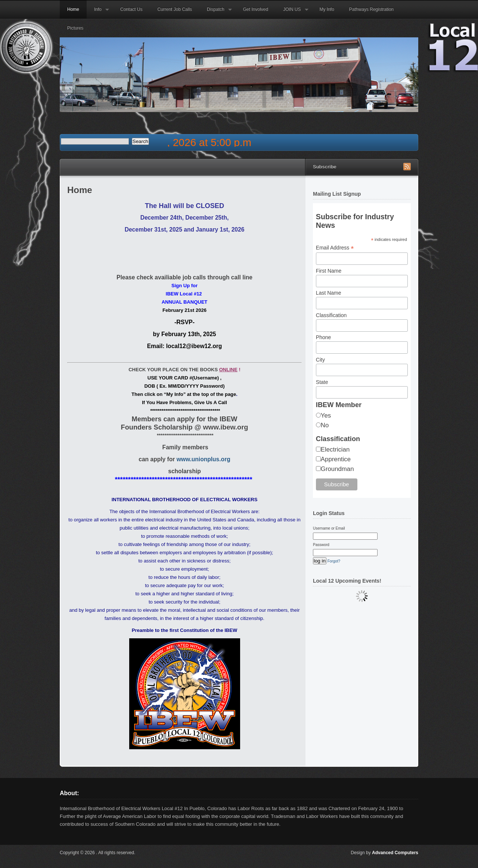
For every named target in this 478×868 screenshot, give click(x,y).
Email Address (335, 248)
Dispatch (216, 13)
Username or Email (329, 528)
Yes (326, 416)
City (320, 360)
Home (73, 9)
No (325, 425)
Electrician (335, 449)
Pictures (75, 28)
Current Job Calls (175, 9)
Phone (323, 337)
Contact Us (131, 9)
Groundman (337, 469)
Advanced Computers (395, 853)
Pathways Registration (371, 9)
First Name (329, 271)
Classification (331, 315)
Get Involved (256, 9)
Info (98, 13)
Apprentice (336, 459)
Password (321, 545)
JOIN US (292, 13)
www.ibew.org (225, 427)
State (322, 382)
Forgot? (334, 561)
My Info (327, 9)
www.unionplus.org (204, 459)
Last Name (329, 293)
